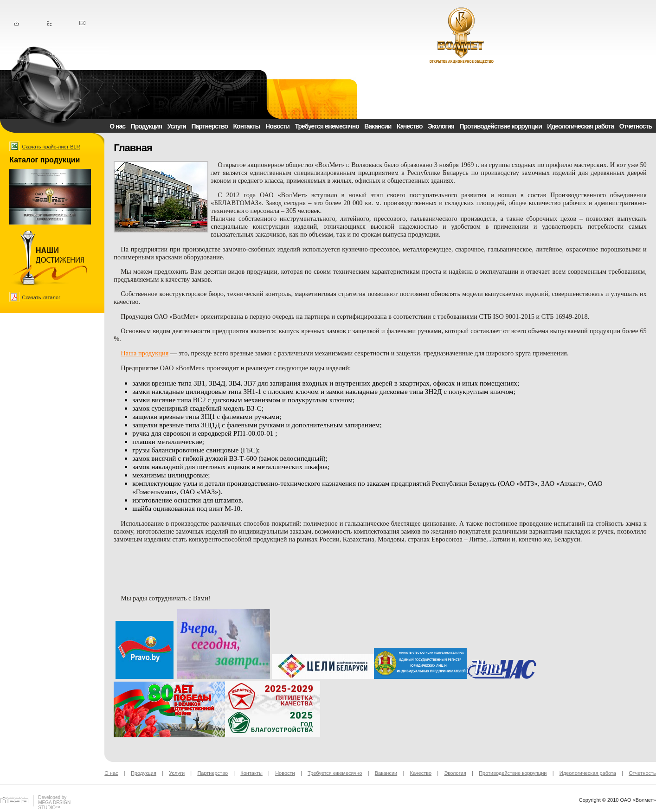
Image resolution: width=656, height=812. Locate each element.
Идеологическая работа (580, 126)
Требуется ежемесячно (327, 126)
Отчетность (636, 126)
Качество (410, 126)
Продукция (146, 126)
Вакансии (378, 126)
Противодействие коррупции (501, 126)
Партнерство (209, 126)
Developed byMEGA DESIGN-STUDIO (55, 802)
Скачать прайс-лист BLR (51, 147)
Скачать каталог (41, 297)
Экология (441, 126)
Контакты (247, 126)
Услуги (177, 126)
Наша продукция (145, 353)
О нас (117, 126)
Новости (277, 126)
